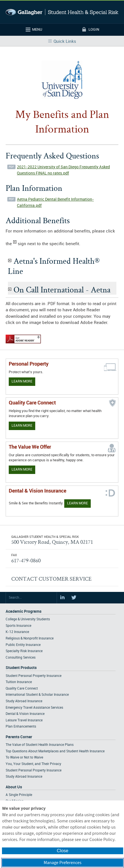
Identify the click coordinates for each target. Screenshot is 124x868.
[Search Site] (31, 598)
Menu (37, 30)
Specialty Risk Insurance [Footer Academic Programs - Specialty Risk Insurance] (24, 651)
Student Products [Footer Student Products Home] (21, 668)
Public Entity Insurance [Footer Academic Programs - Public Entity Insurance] (23, 645)
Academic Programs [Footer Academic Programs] (24, 611)
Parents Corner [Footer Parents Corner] (19, 737)
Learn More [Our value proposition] (22, 470)
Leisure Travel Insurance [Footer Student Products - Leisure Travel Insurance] (24, 720)
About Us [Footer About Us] (14, 787)
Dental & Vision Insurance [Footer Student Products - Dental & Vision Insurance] (25, 714)
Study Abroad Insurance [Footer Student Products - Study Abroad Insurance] (24, 701)
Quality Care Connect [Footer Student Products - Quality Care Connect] (22, 689)
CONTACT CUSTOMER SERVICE (51, 579)
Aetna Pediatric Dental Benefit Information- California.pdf (55, 203)
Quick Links (65, 42)
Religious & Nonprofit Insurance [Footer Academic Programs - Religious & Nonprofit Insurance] (30, 638)
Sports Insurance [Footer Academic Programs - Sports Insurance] (18, 626)
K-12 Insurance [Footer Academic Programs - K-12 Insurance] (17, 632)
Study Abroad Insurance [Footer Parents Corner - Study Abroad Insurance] (24, 777)
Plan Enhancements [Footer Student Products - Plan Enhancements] (21, 727)
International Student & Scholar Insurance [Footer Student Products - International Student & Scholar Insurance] (37, 695)
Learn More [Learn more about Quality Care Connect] (22, 426)
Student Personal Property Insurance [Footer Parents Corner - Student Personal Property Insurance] (34, 770)
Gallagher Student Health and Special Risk (62, 12)
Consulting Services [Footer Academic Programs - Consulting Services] (21, 658)
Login (94, 30)
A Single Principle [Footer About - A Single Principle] (19, 795)
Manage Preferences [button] (63, 863)
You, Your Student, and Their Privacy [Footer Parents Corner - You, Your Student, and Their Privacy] (33, 764)
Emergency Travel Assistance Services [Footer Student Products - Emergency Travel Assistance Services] (34, 708)
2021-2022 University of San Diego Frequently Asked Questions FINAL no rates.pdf (63, 170)
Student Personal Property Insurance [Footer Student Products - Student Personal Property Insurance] (34, 676)
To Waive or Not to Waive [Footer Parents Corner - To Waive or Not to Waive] (24, 758)
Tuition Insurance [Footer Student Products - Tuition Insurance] (19, 682)
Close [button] (63, 851)
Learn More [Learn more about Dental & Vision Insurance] (77, 503)
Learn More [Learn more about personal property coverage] (22, 382)
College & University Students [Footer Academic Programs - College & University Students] (28, 619)
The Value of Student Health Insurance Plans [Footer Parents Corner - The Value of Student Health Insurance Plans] (40, 745)
